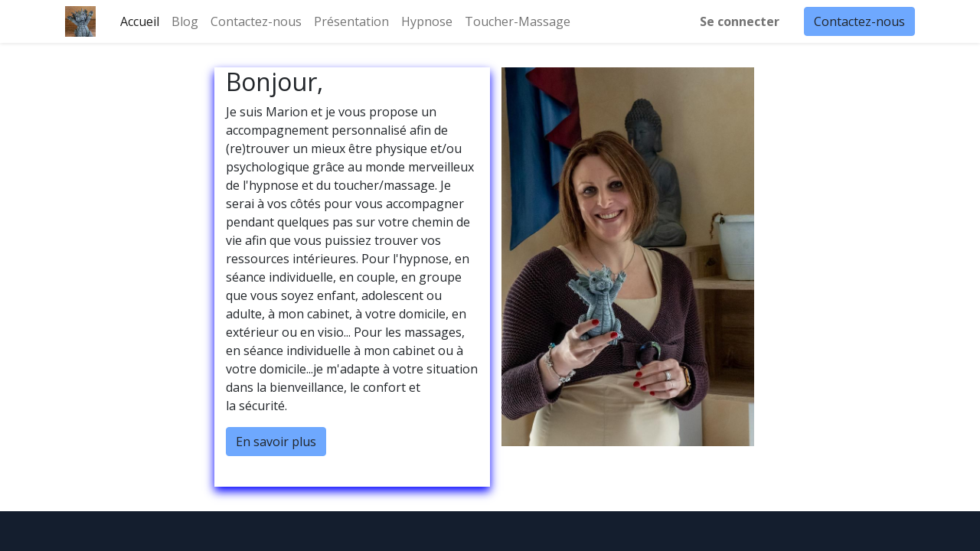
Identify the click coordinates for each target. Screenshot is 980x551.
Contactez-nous (859, 21)
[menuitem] (140, 21)
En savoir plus (276, 442)
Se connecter (740, 21)
